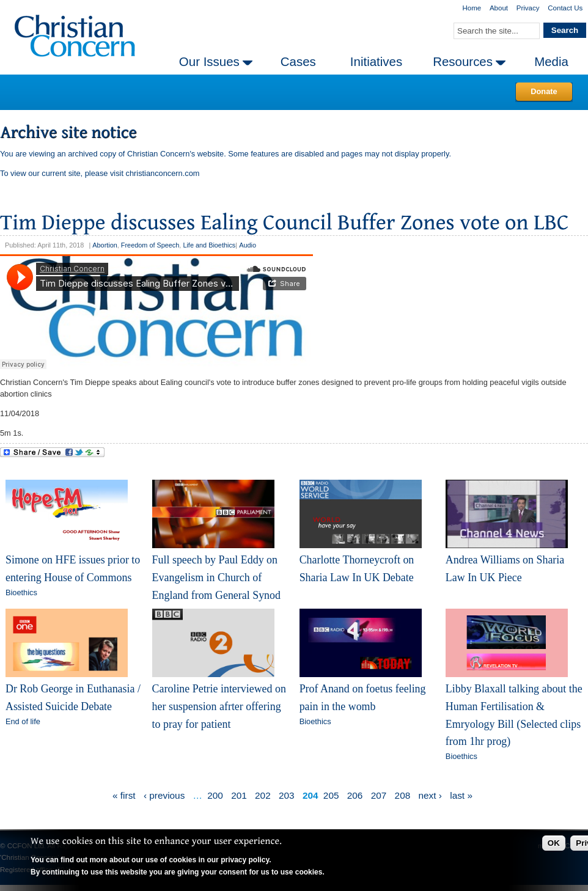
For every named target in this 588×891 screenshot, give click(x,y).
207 (379, 795)
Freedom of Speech (150, 245)
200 (215, 795)
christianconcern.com (163, 173)
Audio (248, 245)
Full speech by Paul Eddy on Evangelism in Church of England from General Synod (216, 577)
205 (331, 795)
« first (124, 795)
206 (355, 795)
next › (430, 795)
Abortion (105, 245)
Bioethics (21, 592)
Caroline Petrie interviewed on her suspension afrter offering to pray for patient (219, 706)
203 (287, 795)
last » (461, 795)
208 (403, 795)
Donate (544, 91)
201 (239, 795)
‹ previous (164, 795)
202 (263, 795)
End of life (23, 721)
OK (554, 843)
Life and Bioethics (209, 245)
